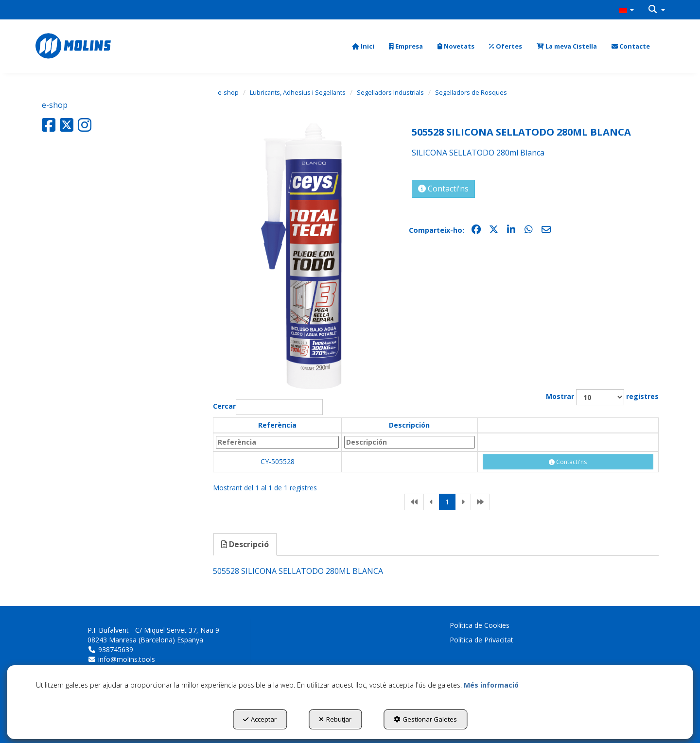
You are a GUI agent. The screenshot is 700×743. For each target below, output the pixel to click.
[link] (414, 502)
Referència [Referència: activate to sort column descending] (277, 425)
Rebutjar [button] (335, 719)
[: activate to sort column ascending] (568, 425)
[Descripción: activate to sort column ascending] (410, 442)
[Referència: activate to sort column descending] (278, 442)
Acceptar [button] (260, 719)
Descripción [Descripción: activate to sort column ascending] (409, 425)
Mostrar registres (602, 397)
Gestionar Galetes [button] (425, 719)
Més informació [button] (491, 685)
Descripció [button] (245, 544)
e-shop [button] (55, 105)
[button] (627, 10)
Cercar (268, 407)
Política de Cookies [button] (480, 625)
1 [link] (447, 502)
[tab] (245, 544)
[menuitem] (627, 10)
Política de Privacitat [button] (481, 640)
